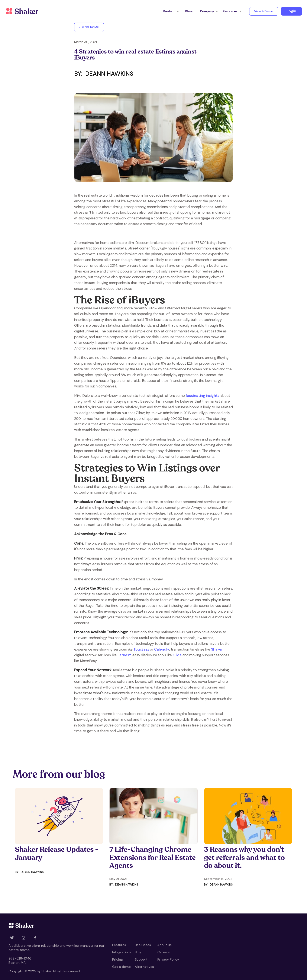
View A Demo (264, 11)
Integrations (122, 953)
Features (119, 945)
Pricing (117, 960)
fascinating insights (203, 396)
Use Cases (143, 945)
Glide (177, 655)
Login (291, 11)
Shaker (217, 649)
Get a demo (121, 967)
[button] (169, 11)
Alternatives (144, 967)
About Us (164, 945)
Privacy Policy (168, 960)
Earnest (124, 655)
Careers (164, 953)
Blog (138, 953)
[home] (22, 11)
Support (141, 960)
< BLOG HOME (89, 27)
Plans (189, 11)
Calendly (161, 649)
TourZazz (141, 649)
